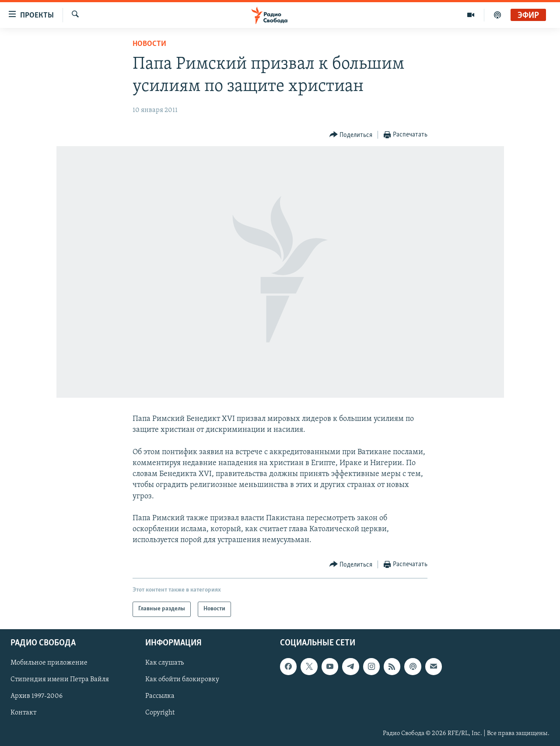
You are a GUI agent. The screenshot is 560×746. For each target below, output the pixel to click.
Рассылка (160, 696)
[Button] (351, 135)
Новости (149, 44)
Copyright (160, 713)
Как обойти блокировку (182, 679)
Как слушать (164, 663)
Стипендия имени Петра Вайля (60, 679)
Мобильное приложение (49, 663)
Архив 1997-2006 (37, 696)
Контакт (23, 713)
